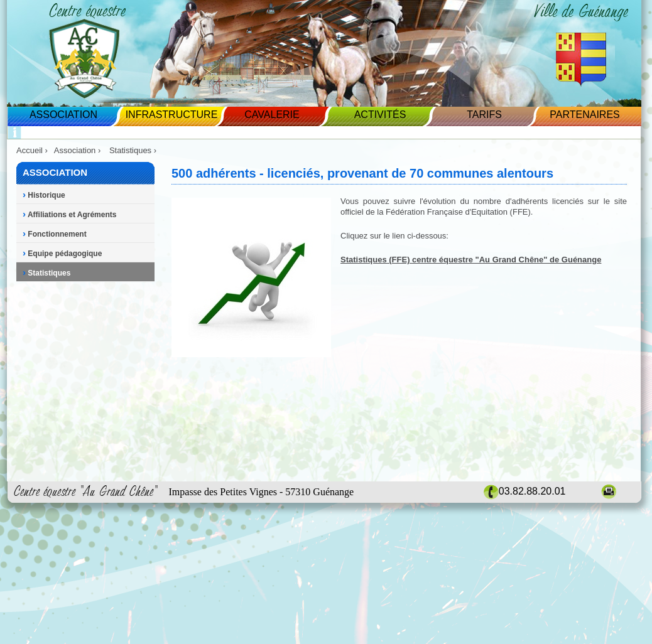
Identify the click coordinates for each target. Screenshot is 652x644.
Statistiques (46, 273)
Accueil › (32, 150)
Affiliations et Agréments (69, 215)
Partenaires (584, 115)
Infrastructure (172, 115)
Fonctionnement (55, 234)
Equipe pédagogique (62, 254)
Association (63, 115)
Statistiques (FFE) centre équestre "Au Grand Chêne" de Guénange (471, 260)
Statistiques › (134, 150)
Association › (79, 150)
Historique (44, 195)
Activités (380, 115)
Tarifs (484, 115)
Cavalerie (272, 115)
